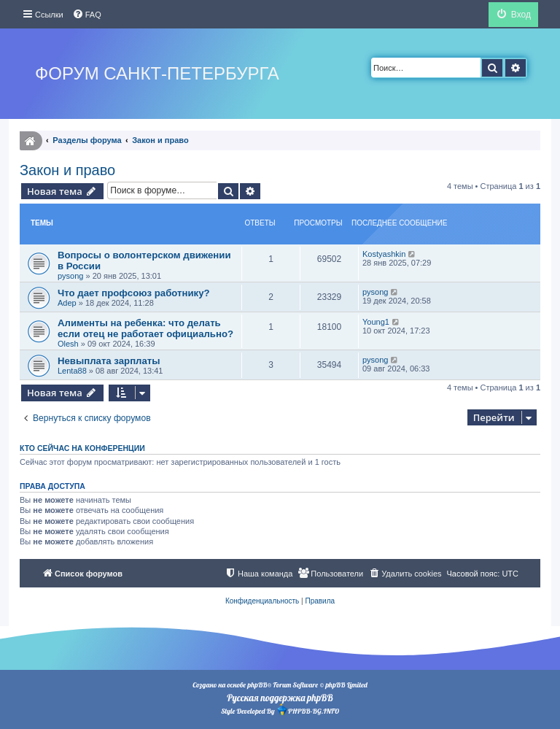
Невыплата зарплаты (109, 361)
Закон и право (67, 170)
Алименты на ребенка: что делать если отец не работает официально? (145, 328)
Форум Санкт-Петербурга (157, 73)
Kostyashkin (384, 254)
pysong (70, 276)
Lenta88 (72, 371)
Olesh (68, 344)
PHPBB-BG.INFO (308, 710)
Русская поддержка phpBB (280, 698)
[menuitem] (87, 15)
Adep (67, 303)
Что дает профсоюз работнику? (134, 293)
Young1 (376, 322)
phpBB (257, 685)
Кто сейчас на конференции (82, 448)
